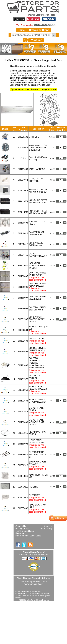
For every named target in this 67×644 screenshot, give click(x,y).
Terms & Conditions (25, 531)
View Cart (33, 40)
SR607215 (23, 433)
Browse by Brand (39, 30)
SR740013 (23, 233)
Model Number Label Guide (28, 536)
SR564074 (23, 180)
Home (21, 30)
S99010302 (23, 476)
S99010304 (23, 498)
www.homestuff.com (34, 584)
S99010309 (23, 201)
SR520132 (23, 137)
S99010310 (23, 212)
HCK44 (23, 158)
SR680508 (23, 223)
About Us (48, 526)
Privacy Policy (22, 529)
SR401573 (23, 379)
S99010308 (23, 191)
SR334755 (23, 255)
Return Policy (46, 529)
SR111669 (23, 169)
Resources (20, 533)
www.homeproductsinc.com (34, 582)
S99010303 (23, 487)
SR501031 (23, 266)
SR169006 (23, 287)
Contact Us (21, 526)
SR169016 (23, 455)
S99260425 (23, 148)
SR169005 (23, 276)
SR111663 (23, 365)
